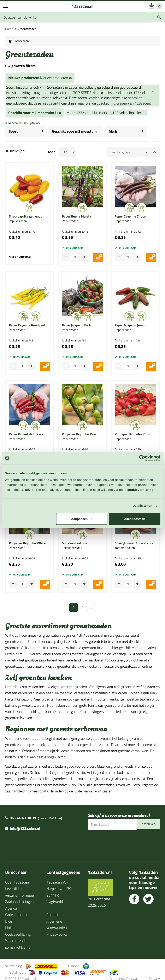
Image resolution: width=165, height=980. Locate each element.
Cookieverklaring (18, 928)
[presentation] (119, 837)
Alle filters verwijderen (23, 123)
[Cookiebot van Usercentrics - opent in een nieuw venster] (142, 458)
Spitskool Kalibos (74, 539)
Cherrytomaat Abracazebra (134, 539)
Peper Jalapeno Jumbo (131, 324)
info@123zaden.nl (25, 823)
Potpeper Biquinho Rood (132, 431)
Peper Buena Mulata (76, 216)
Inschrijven (147, 819)
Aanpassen (82, 519)
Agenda (11, 902)
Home (9, 29)
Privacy (155, 973)
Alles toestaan (135, 519)
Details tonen (142, 506)
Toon (52, 152)
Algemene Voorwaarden (128, 973)
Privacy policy (57, 928)
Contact (52, 909)
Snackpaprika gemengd (26, 216)
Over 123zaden (17, 876)
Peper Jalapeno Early (77, 324)
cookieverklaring (140, 489)
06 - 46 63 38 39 (23, 812)
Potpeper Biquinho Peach (80, 431)
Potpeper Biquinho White (27, 539)
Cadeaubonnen (17, 909)
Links (9, 922)
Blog (9, 915)
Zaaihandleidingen (19, 896)
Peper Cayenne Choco (130, 216)
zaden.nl (82, 6)
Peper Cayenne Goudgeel (27, 324)
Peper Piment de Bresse (26, 431)
